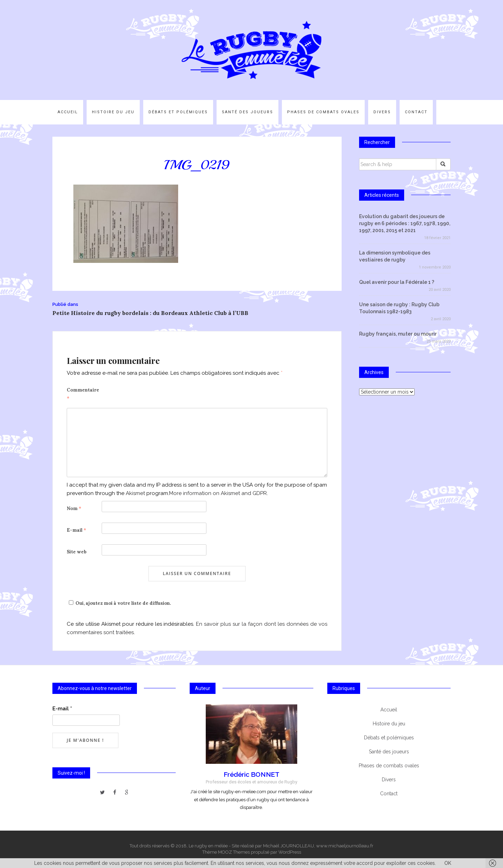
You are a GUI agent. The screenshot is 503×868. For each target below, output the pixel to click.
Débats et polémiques (178, 112)
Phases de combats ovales (323, 112)
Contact (416, 112)
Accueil (68, 112)
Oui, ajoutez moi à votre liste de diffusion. (119, 603)
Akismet (135, 493)
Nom (74, 508)
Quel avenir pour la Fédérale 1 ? (397, 282)
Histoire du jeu (113, 112)
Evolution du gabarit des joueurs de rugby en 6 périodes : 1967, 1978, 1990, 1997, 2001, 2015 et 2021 (405, 223)
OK (448, 863)
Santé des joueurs (247, 112)
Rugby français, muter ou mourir (398, 334)
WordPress (290, 852)
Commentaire (83, 394)
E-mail (76, 530)
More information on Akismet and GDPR (218, 493)
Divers (382, 112)
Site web (77, 552)
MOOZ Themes (234, 852)
